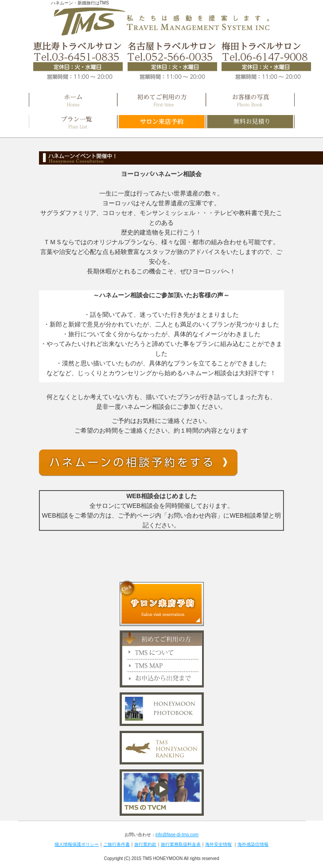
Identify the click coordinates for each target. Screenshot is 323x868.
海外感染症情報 (253, 844)
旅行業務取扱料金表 (181, 844)
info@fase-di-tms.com (177, 835)
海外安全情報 (218, 844)
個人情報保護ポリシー (77, 844)
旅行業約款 (145, 844)
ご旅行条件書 (117, 844)
